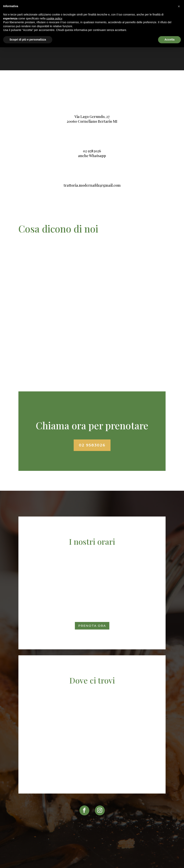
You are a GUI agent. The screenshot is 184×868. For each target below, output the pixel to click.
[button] (179, 6)
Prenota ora (92, 626)
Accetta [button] (169, 40)
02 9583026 (92, 151)
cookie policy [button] (54, 18)
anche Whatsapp (92, 156)
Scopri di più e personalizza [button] (28, 40)
